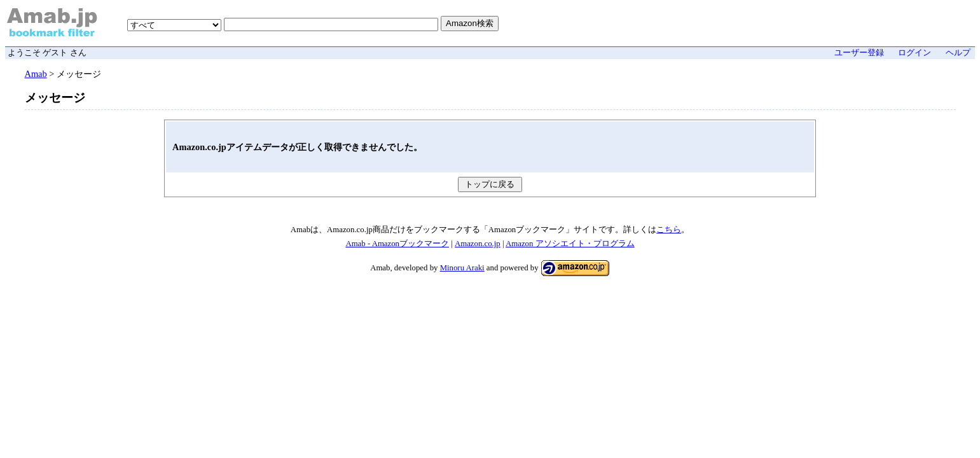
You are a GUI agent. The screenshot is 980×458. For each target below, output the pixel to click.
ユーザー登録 (859, 53)
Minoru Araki (462, 268)
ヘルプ (958, 53)
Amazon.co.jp (478, 244)
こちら (669, 230)
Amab (36, 74)
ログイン (914, 53)
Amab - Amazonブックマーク (397, 244)
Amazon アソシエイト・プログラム (570, 244)
